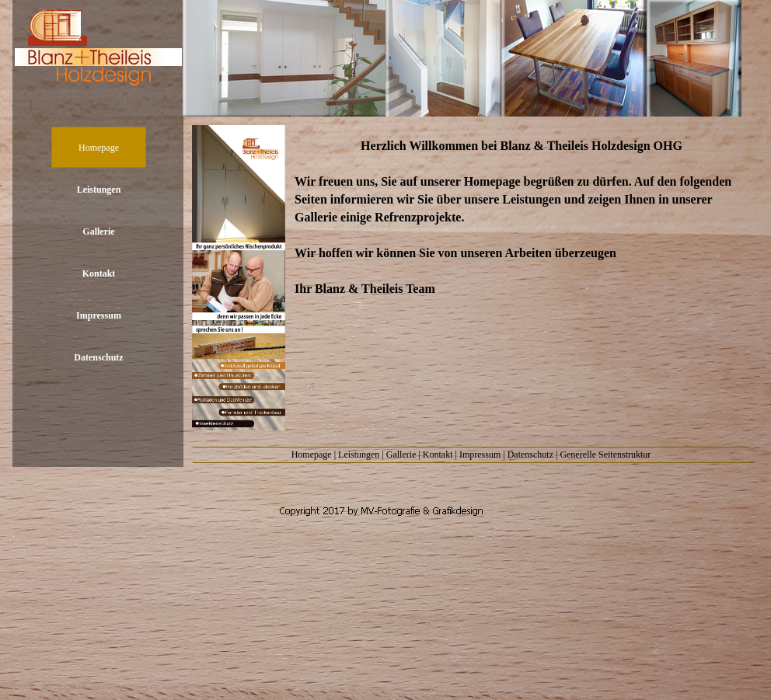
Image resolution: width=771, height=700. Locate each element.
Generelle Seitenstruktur (605, 454)
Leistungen (359, 454)
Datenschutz (530, 454)
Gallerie (401, 454)
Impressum (480, 454)
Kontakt (438, 454)
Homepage (312, 454)
